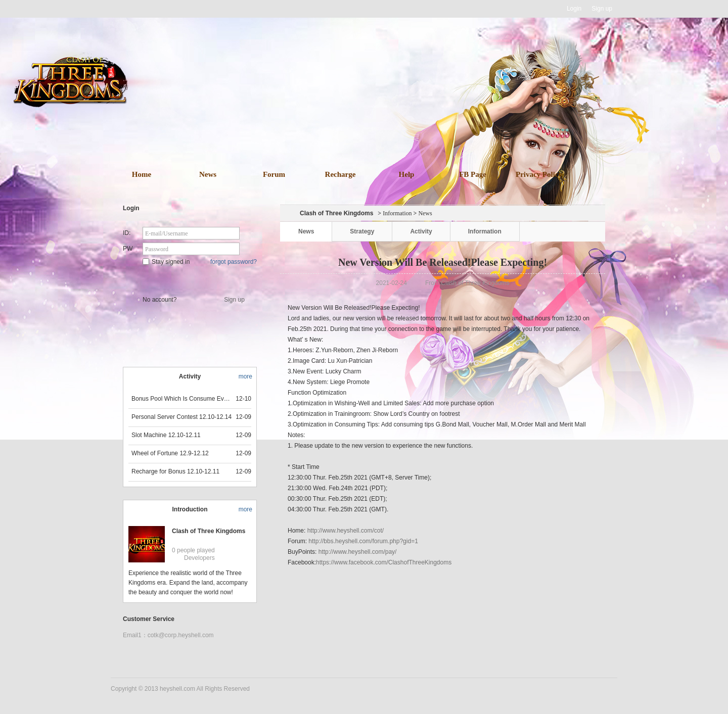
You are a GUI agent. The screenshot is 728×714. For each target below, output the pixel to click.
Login (574, 9)
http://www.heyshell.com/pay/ (358, 552)
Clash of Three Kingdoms (209, 531)
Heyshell (143, 9)
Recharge (340, 174)
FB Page (473, 174)
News (208, 174)
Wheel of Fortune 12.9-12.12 (170, 453)
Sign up (602, 9)
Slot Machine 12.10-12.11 (166, 435)
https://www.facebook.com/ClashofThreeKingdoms (384, 562)
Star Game (191, 279)
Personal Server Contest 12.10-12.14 (181, 417)
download (379, 120)
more (245, 376)
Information (397, 213)
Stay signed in (166, 262)
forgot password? (234, 262)
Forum (274, 174)
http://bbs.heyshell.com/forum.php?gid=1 (363, 541)
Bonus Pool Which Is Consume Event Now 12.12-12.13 (182, 399)
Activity (421, 231)
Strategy (362, 231)
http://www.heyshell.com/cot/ (346, 531)
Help (407, 174)
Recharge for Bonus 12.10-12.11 (175, 471)
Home (142, 174)
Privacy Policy (539, 174)
